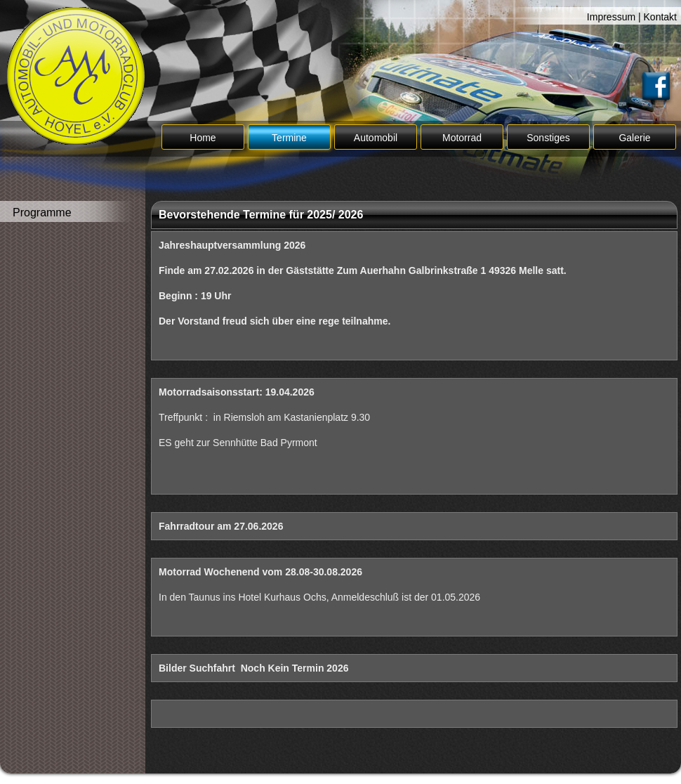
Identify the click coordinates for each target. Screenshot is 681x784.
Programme (42, 213)
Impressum (611, 17)
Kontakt (660, 17)
